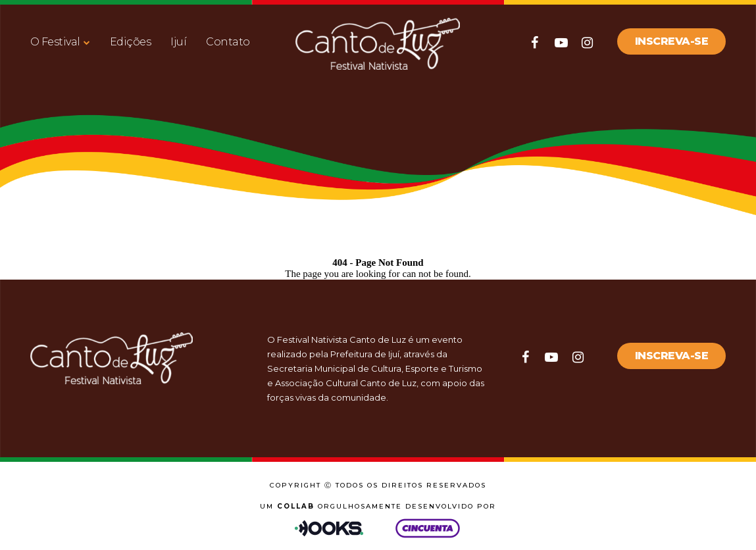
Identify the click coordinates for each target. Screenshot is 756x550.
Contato (228, 42)
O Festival (55, 42)
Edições (131, 42)
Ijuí (178, 42)
